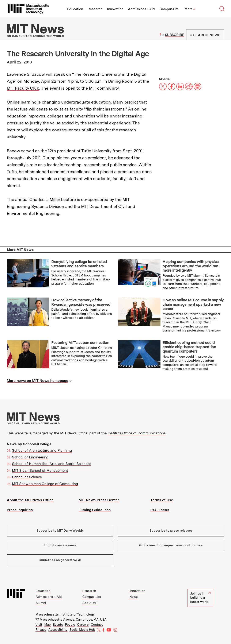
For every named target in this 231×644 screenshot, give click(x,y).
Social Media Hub (82, 630)
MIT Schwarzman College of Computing (45, 484)
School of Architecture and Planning (42, 450)
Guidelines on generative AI (60, 560)
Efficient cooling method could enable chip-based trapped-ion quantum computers (189, 347)
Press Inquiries (20, 510)
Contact (97, 625)
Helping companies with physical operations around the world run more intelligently (191, 266)
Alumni (41, 603)
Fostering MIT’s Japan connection (80, 343)
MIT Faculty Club (23, 88)
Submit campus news (60, 545)
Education (75, 9)
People (70, 625)
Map (48, 625)
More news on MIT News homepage (37, 381)
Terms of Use (162, 500)
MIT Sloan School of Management (40, 470)
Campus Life (169, 9)
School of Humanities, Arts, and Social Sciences (52, 464)
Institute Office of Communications (137, 433)
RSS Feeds (160, 510)
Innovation (115, 9)
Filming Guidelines (95, 510)
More (190, 9)
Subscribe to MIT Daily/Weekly (60, 531)
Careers (83, 625)
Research (95, 9)
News (134, 597)
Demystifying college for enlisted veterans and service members (79, 264)
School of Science (27, 477)
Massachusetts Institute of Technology (65, 614)
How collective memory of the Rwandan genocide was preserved (81, 302)
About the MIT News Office (30, 500)
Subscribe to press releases (171, 531)
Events (58, 625)
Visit (39, 625)
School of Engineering (30, 457)
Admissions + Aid (141, 9)
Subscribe (175, 35)
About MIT (90, 603)
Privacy (41, 630)
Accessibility (58, 630)
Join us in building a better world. (200, 598)
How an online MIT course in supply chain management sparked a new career (193, 304)
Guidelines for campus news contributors (171, 545)
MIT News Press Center (99, 500)
